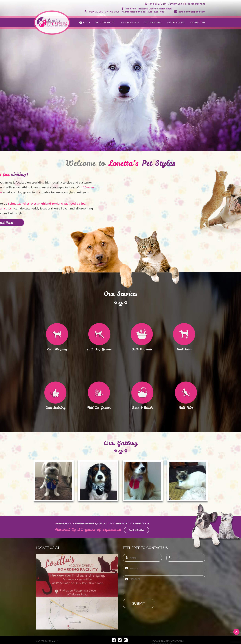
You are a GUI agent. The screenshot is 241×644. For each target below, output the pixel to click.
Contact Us (198, 22)
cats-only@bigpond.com (190, 12)
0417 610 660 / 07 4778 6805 (102, 12)
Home (86, 22)
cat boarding (176, 22)
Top (236, 632)
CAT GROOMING (153, 22)
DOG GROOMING (129, 22)
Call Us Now (127, 529)
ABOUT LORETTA (105, 22)
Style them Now (188, 116)
